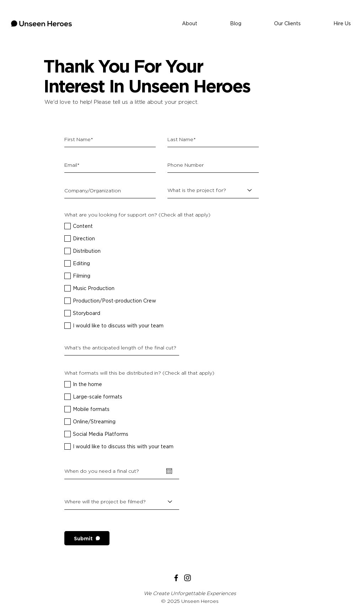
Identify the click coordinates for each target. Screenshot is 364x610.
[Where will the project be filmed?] (122, 502)
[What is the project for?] (213, 190)
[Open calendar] (169, 471)
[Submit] (87, 538)
